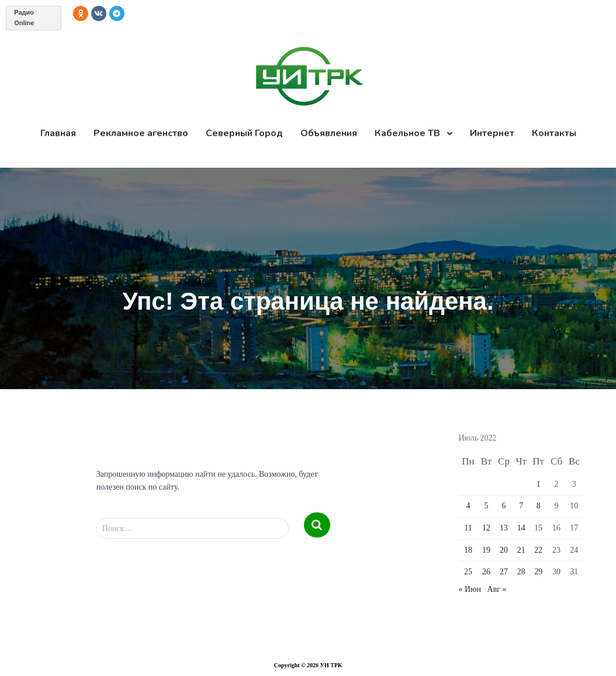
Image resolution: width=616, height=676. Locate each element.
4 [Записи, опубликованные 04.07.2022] (468, 506)
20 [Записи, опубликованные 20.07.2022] (504, 550)
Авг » (497, 589)
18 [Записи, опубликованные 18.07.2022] (468, 550)
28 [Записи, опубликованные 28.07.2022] (521, 572)
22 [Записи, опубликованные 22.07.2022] (538, 550)
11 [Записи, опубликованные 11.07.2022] (468, 528)
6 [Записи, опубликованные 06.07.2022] (503, 506)
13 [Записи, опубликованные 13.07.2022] (504, 528)
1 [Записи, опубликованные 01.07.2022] (539, 484)
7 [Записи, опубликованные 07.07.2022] (521, 506)
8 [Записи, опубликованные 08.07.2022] (539, 506)
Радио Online (24, 18)
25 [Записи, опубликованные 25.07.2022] (468, 572)
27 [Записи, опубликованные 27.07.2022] (504, 572)
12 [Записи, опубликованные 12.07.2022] (486, 528)
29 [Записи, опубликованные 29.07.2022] (538, 572)
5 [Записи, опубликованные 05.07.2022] (487, 506)
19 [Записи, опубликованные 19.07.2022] (486, 550)
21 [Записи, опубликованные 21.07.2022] (521, 550)
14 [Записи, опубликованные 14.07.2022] (521, 528)
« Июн (470, 589)
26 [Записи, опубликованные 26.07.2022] (486, 572)
